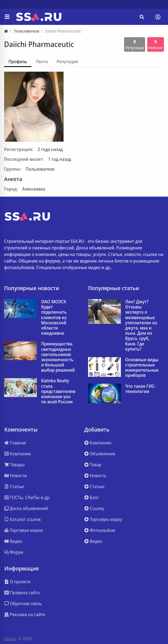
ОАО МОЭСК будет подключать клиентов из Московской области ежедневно (54, 317)
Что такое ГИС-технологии (140, 389)
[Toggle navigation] (158, 17)
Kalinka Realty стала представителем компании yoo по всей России (58, 391)
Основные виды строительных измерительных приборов (142, 368)
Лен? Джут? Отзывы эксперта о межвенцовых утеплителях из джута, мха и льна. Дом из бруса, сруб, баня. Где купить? (141, 325)
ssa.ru (10, 639)
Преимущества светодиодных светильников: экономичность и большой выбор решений (58, 357)
